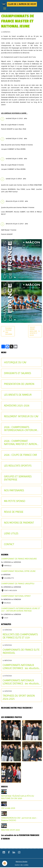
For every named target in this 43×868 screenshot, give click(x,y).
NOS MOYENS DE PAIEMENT (19, 523)
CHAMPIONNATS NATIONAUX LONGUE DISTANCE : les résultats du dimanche (21, 667)
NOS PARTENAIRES (14, 490)
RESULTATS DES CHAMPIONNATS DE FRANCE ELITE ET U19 (20, 636)
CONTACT (9, 544)
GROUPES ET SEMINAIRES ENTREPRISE (18, 478)
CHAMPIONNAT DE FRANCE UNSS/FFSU (18, 584)
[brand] (19, 4)
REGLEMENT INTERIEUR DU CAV (21, 416)
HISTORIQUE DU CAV (15, 362)
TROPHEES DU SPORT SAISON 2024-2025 (19, 697)
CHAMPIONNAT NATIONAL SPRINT (16, 596)
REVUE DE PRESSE (14, 512)
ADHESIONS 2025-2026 (17, 406)
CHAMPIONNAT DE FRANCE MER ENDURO (19, 559)
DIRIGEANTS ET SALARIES (17, 373)
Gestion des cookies (22, 865)
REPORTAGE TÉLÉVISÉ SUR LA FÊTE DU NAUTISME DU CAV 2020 (18, 797)
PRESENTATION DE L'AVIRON (19, 384)
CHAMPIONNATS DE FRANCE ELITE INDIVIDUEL (21, 651)
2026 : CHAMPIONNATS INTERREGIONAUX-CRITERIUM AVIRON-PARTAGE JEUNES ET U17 (20, 429)
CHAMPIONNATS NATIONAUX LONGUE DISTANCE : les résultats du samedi (21, 682)
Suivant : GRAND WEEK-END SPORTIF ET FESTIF (35, 331)
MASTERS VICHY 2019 (10, 830)
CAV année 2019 (8, 808)
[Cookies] (5, 863)
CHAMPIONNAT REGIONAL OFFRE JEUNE (18, 571)
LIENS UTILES (11, 533)
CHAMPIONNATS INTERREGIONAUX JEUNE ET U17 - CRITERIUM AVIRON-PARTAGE (21, 610)
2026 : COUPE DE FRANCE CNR (20, 455)
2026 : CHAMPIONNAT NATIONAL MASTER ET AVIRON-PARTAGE (21, 443)
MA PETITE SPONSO (15, 501)
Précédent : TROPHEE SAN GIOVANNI (8, 331)
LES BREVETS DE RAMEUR (18, 395)
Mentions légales (21, 862)
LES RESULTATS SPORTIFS (18, 466)
